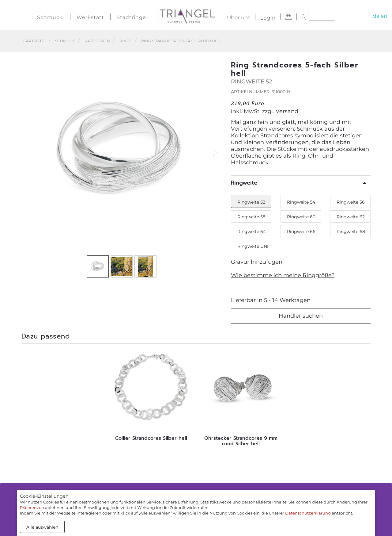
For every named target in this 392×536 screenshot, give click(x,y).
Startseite (33, 41)
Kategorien (97, 41)
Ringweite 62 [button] (351, 217)
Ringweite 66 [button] (301, 232)
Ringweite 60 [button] (301, 217)
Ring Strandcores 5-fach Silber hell (181, 41)
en (384, 16)
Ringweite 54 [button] (301, 202)
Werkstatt (90, 17)
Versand (287, 111)
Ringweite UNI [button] (253, 246)
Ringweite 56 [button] (351, 202)
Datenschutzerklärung (308, 513)
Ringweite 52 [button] (251, 202)
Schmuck (50, 17)
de (376, 16)
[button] (215, 152)
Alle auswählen (42, 527)
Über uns (239, 18)
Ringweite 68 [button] (351, 232)
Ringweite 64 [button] (252, 232)
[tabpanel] (151, 397)
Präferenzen (32, 507)
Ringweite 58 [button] (251, 217)
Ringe (126, 41)
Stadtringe (131, 17)
